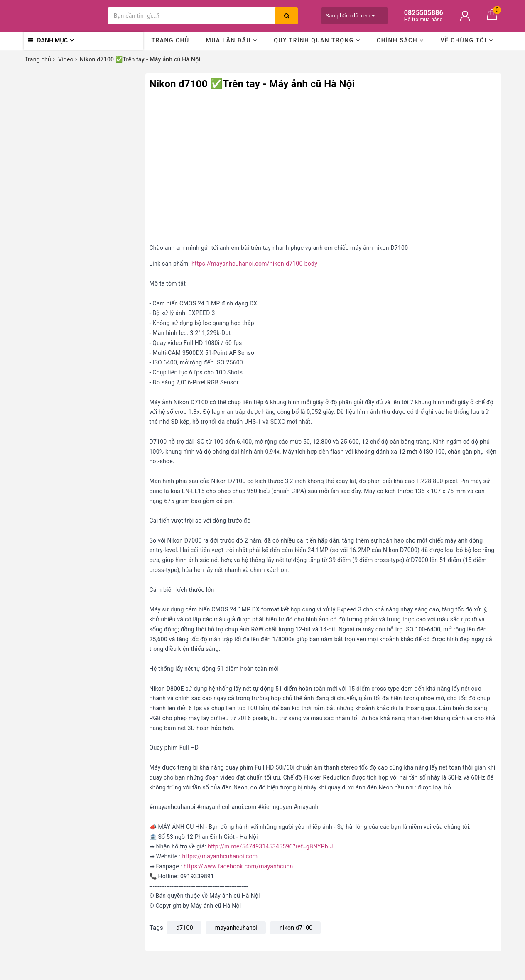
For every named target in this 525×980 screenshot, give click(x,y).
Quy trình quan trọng (317, 40)
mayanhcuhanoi (236, 928)
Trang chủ (170, 40)
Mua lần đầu (231, 40)
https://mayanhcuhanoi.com (220, 856)
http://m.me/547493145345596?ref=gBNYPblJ (270, 846)
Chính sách (400, 40)
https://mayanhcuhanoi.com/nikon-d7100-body (254, 264)
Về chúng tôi (467, 40)
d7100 (185, 928)
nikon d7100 (296, 928)
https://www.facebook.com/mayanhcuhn (238, 866)
